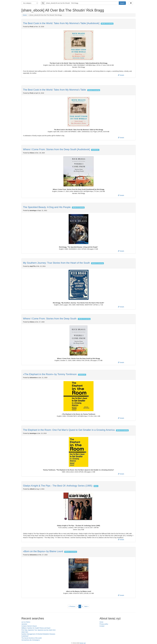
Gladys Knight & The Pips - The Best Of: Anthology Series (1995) (58, 486)
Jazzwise (24, 624)
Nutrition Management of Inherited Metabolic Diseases (38, 634)
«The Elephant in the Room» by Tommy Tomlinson (50, 374)
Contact (102, 626)
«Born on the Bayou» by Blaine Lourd (43, 551)
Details (121, 75)
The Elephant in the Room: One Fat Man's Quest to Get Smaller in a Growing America (69, 430)
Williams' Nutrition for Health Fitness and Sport (36, 628)
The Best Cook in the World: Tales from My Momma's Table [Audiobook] (61, 23)
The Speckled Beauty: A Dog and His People (47, 207)
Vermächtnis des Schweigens (31, 640)
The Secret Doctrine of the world (31, 638)
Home (25, 15)
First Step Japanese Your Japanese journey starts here (38, 630)
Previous (72, 606)
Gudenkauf (25, 636)
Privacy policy (104, 624)
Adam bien (25, 632)
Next (86, 606)
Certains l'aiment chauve (29, 626)
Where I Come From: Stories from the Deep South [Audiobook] (56, 149)
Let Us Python (26, 622)
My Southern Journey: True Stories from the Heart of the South (56, 263)
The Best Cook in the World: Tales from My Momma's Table (55, 90)
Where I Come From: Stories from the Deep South (50, 319)
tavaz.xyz (83, 643)
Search (122, 3)
